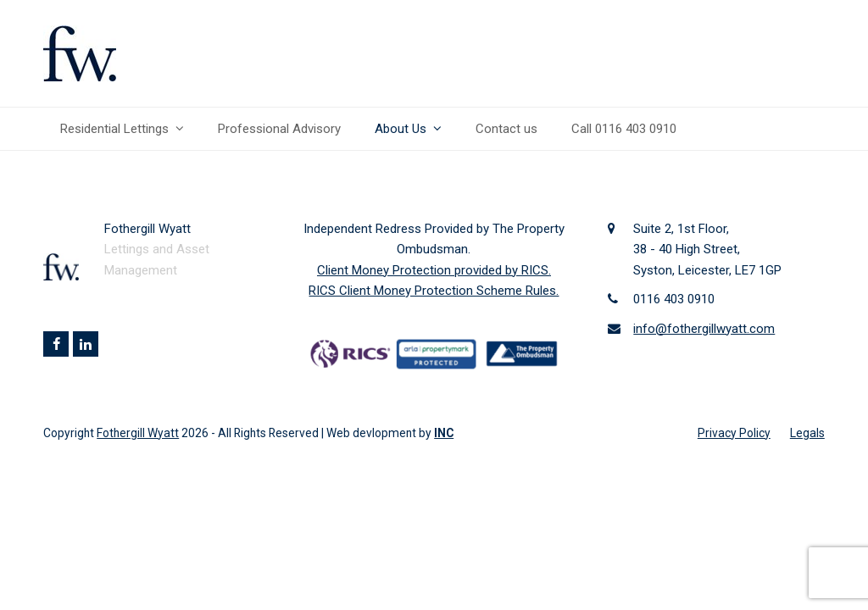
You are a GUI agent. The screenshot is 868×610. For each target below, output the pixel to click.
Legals (807, 433)
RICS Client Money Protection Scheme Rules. (434, 291)
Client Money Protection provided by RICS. (434, 270)
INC (444, 433)
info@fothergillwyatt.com (704, 329)
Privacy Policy (734, 433)
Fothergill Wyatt (138, 433)
